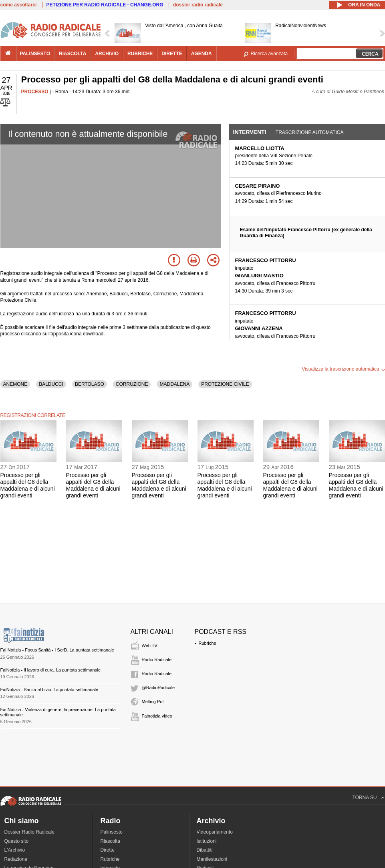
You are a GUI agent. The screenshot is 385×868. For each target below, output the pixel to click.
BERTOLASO (90, 384)
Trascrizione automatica (310, 132)
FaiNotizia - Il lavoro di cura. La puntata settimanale (51, 670)
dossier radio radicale (198, 5)
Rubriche (208, 643)
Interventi (250, 132)
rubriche (140, 54)
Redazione (16, 859)
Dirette (108, 850)
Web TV (150, 645)
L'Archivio (15, 850)
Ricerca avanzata (269, 54)
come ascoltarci (19, 5)
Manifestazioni (212, 859)
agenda (202, 54)
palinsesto (35, 54)
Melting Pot (153, 702)
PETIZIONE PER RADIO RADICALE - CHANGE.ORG (105, 5)
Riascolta (110, 841)
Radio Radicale (157, 660)
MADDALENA (174, 384)
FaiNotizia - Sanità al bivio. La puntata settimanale (49, 690)
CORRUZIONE (132, 384)
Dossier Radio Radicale (29, 832)
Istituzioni (207, 841)
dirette (172, 54)
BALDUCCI (51, 384)
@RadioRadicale (158, 688)
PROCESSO (35, 92)
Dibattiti (205, 850)
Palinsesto (112, 832)
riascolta (73, 54)
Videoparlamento (215, 832)
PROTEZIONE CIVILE (225, 384)
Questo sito (17, 841)
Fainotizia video (157, 716)
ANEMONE (15, 384)
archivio (107, 54)
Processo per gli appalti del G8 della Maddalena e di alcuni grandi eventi (28, 485)
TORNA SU (364, 798)
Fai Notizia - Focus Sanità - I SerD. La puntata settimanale (57, 650)
